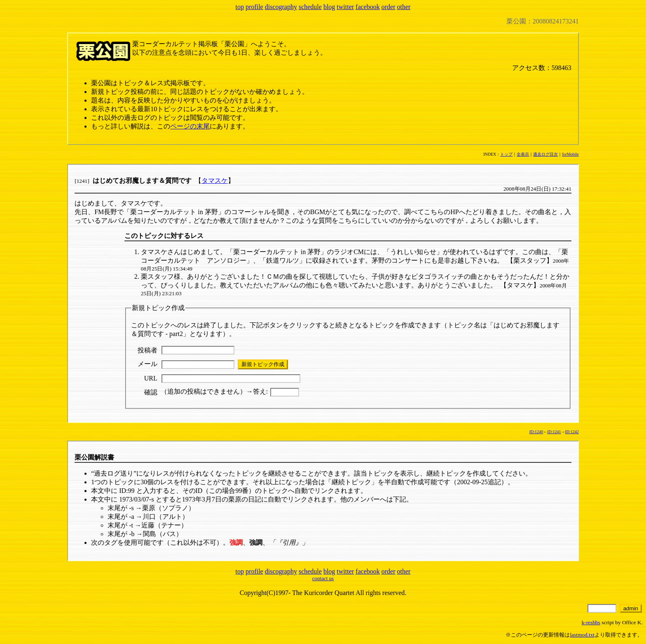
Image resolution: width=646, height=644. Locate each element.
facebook (368, 7)
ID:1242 (572, 432)
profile (254, 7)
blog (329, 7)
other (404, 7)
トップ (506, 154)
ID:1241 (554, 432)
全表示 (523, 154)
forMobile (570, 154)
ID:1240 (536, 432)
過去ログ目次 (545, 154)
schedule (310, 7)
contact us (323, 578)
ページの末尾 (190, 126)
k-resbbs (591, 622)
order (389, 7)
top (240, 7)
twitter (345, 7)
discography (281, 7)
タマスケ (215, 181)
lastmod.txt (582, 635)
